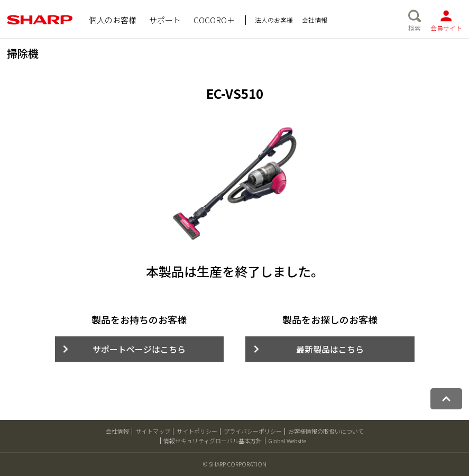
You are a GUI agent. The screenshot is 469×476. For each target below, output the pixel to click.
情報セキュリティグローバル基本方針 (213, 441)
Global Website (287, 441)
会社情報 (117, 431)
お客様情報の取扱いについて (326, 431)
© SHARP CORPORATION (235, 464)
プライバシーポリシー (253, 431)
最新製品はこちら (330, 349)
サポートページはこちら (139, 349)
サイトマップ (153, 431)
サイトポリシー (197, 431)
